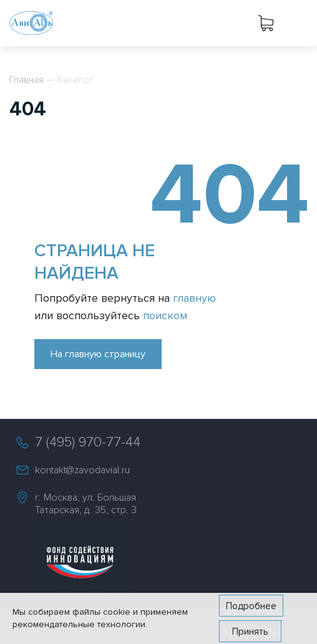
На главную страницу (98, 354)
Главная (27, 80)
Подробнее (251, 606)
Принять (250, 632)
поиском (165, 315)
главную (194, 298)
